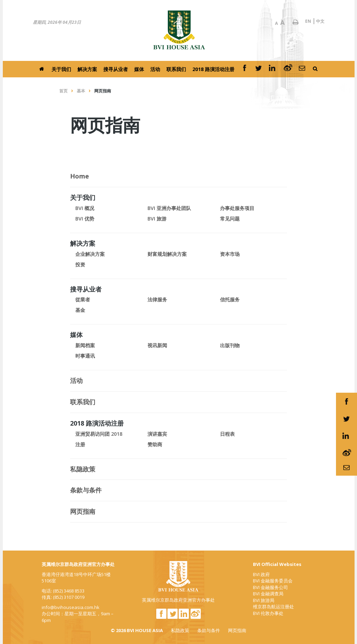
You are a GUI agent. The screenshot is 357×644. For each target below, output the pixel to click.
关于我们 (61, 69)
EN (308, 21)
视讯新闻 (157, 345)
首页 (63, 91)
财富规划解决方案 (167, 254)
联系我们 (176, 69)
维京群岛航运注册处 (273, 607)
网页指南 (237, 630)
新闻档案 (85, 345)
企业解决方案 (90, 254)
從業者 (83, 299)
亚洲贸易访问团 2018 (99, 434)
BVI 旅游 (157, 219)
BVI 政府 (261, 574)
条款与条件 (209, 630)
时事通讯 (85, 356)
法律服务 (157, 299)
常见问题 (230, 219)
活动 (155, 69)
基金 (80, 310)
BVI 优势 (85, 219)
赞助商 (155, 444)
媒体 (139, 69)
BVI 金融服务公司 (270, 587)
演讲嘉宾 (157, 434)
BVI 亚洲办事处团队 (169, 208)
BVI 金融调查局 (268, 594)
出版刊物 (230, 345)
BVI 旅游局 (264, 600)
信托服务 (230, 299)
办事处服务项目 (237, 208)
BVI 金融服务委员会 (273, 581)
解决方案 (87, 69)
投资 (80, 264)
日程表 (227, 434)
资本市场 (230, 254)
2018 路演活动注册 (213, 69)
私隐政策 (180, 630)
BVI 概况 (85, 208)
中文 (320, 21)
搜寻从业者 (116, 69)
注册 (80, 444)
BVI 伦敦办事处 (268, 613)
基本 (81, 91)
